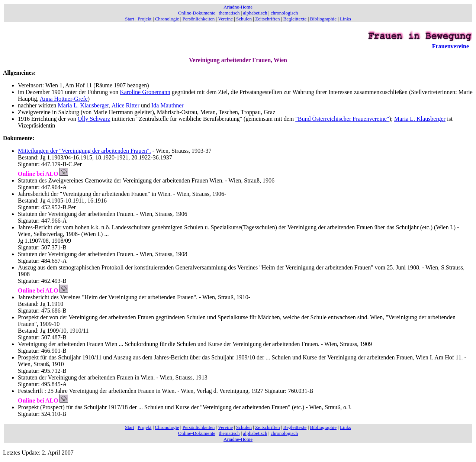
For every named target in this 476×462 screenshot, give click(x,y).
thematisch (229, 13)
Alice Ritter (126, 105)
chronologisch (284, 13)
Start (130, 19)
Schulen (244, 19)
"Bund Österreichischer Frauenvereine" (342, 119)
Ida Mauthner (168, 105)
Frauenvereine (451, 46)
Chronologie (167, 19)
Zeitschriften (267, 19)
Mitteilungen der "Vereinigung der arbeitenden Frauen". (84, 151)
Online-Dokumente (197, 13)
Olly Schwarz (94, 119)
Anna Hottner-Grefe (64, 99)
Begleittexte (295, 19)
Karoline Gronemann (145, 92)
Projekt (145, 19)
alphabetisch (255, 13)
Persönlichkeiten (199, 19)
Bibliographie (324, 19)
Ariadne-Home (238, 7)
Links (345, 19)
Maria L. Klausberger (83, 105)
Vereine (225, 19)
